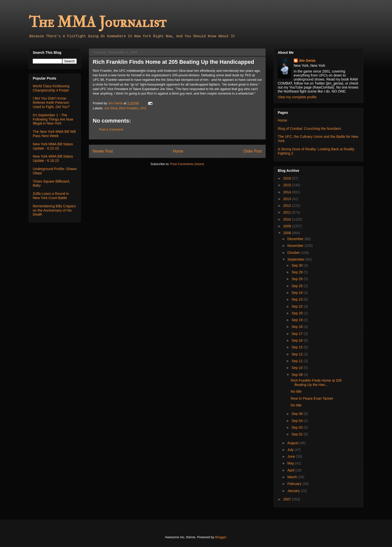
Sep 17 (297, 334)
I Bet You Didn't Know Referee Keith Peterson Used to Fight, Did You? (51, 103)
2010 (288, 219)
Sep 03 (297, 427)
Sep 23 (297, 299)
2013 (288, 199)
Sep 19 (297, 320)
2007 (288, 499)
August (293, 443)
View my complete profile (297, 97)
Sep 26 (297, 279)
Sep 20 (297, 313)
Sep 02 (297, 434)
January (294, 491)
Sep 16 (297, 340)
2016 (288, 178)
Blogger (220, 537)
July (291, 450)
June (291, 456)
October (294, 253)
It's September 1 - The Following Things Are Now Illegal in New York (53, 119)
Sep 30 (297, 265)
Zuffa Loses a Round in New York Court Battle (51, 196)
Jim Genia (307, 61)
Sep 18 (297, 327)
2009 (288, 226)
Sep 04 (297, 421)
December (296, 239)
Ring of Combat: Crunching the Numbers (309, 129)
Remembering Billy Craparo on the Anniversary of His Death (54, 210)
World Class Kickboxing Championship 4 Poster (51, 88)
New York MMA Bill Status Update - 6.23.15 (53, 146)
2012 (288, 206)
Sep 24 (297, 293)
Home (178, 151)
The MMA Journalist (97, 22)
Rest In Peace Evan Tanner (312, 398)
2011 (288, 212)
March (293, 477)
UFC (143, 108)
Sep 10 (297, 368)
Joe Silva (111, 108)
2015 (288, 185)
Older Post (252, 151)
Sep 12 (297, 354)
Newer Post (103, 151)
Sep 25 (297, 286)
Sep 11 (297, 361)
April (291, 470)
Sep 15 (297, 347)
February (295, 484)
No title (296, 391)
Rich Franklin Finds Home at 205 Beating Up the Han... (316, 383)
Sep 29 (297, 272)
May (291, 463)
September (296, 259)
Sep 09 (297, 375)
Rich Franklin (129, 108)
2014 (288, 192)
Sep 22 (297, 306)
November (296, 246)
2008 (288, 233)
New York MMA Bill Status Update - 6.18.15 (53, 158)
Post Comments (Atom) (187, 164)
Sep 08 (297, 414)
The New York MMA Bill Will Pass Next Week (54, 134)
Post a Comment (111, 129)
